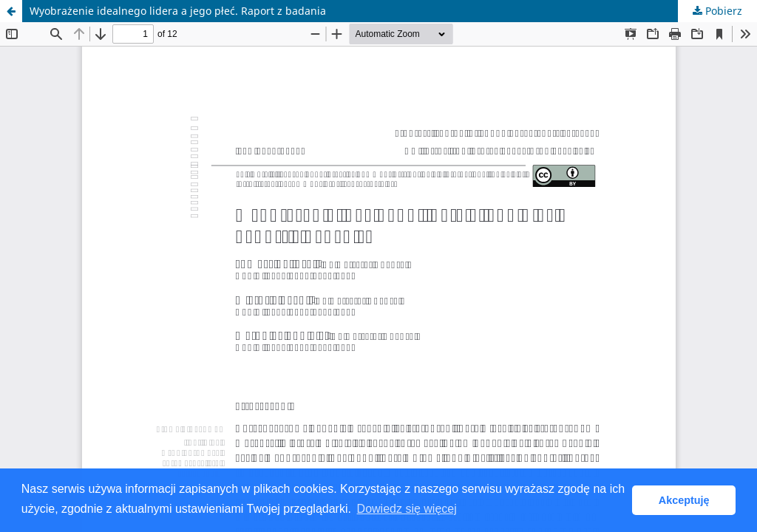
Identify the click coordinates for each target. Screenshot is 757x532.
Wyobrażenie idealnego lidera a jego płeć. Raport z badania (178, 11)
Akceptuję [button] (684, 500)
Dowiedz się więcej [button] (407, 509)
